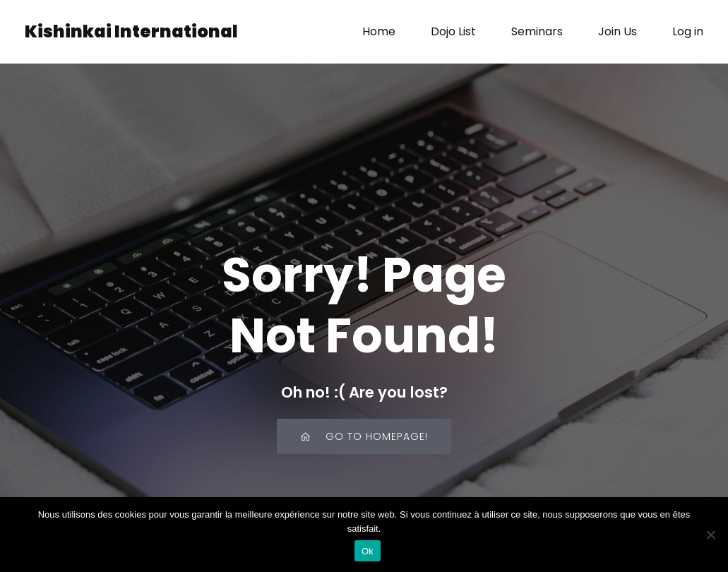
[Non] (710, 535)
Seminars (537, 31)
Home (379, 31)
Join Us (617, 31)
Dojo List (453, 31)
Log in (688, 31)
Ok (368, 551)
